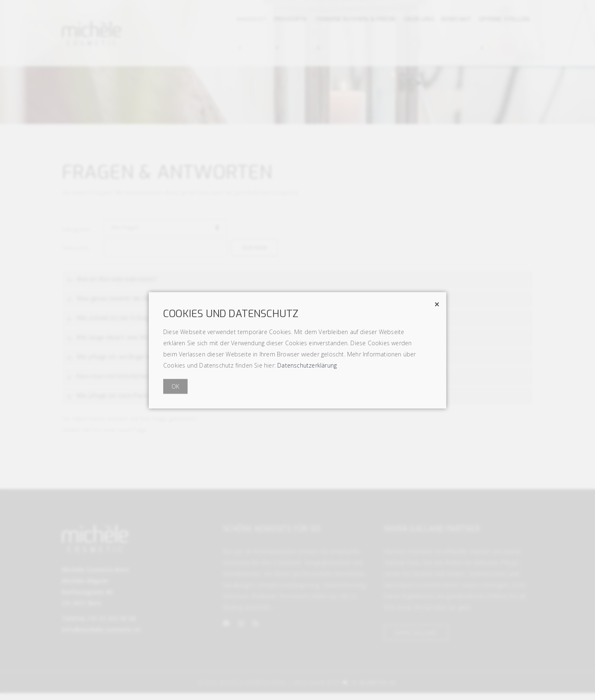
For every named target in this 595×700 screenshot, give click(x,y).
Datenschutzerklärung (307, 365)
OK (175, 386)
